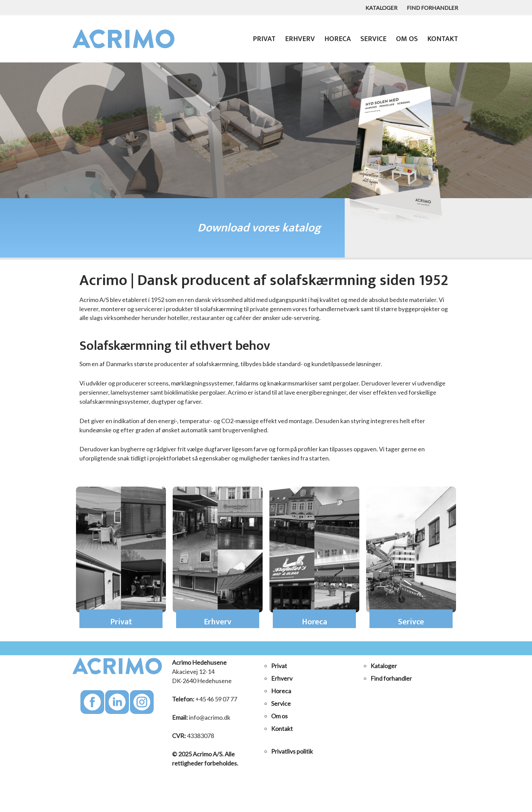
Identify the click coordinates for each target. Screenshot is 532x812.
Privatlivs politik (292, 752)
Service (372, 39)
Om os (406, 39)
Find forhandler (432, 8)
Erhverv (298, 39)
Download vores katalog (259, 228)
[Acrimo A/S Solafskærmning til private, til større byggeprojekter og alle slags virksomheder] (125, 39)
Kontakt (442, 39)
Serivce (411, 623)
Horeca (336, 39)
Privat (262, 39)
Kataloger (380, 8)
